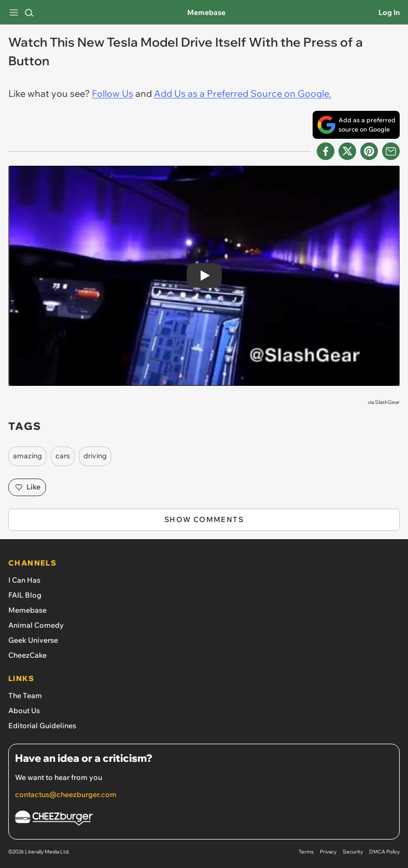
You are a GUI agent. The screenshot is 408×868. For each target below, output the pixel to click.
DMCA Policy (384, 852)
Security (353, 852)
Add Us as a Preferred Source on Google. (243, 93)
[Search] (29, 12)
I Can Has (24, 580)
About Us (24, 711)
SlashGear (387, 402)
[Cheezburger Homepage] (204, 820)
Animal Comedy (36, 625)
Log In (389, 12)
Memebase (206, 12)
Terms (306, 852)
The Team (25, 696)
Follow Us (112, 93)
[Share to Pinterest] (369, 151)
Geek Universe (33, 640)
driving (95, 456)
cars (63, 456)
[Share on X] (347, 151)
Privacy (328, 852)
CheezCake (27, 655)
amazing (27, 456)
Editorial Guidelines (42, 726)
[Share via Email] (391, 151)
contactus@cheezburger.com (66, 794)
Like (27, 487)
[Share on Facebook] (326, 151)
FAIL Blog (25, 595)
